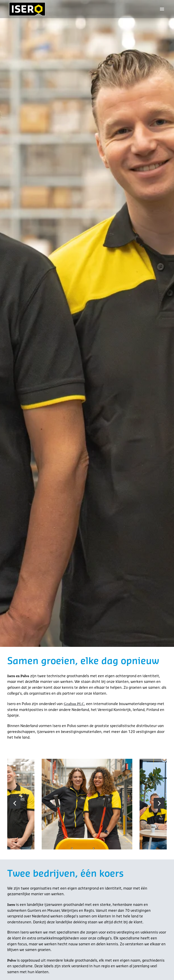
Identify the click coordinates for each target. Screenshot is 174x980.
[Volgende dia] (159, 803)
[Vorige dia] (15, 803)
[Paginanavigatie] (162, 9)
